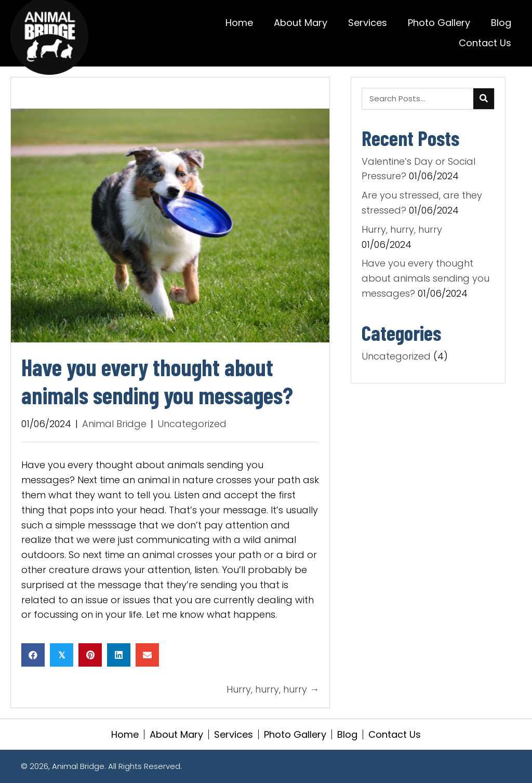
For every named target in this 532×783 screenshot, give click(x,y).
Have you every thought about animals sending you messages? (425, 278)
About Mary (176, 734)
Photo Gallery (295, 734)
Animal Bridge (114, 424)
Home (125, 734)
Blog (347, 734)
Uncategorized (192, 424)
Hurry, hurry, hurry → (273, 689)
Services (234, 734)
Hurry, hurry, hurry (402, 229)
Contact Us (395, 734)
